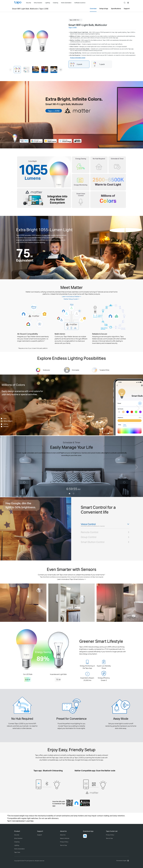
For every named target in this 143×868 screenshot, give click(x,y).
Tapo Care (17, 852)
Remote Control (89, 537)
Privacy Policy (64, 842)
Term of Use (63, 845)
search (125, 3)
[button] (61, 70)
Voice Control (88, 524)
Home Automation (19, 849)
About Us (63, 835)
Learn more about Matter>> (72, 296)
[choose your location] (128, 3)
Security (17, 835)
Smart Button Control (93, 547)
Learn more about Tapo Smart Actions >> (72, 579)
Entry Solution (18, 838)
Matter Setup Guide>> (71, 299)
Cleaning (17, 842)
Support (39, 835)
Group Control (89, 542)
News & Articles (65, 838)
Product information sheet (78, 58)
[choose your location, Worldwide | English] (122, 861)
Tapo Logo (18, 3)
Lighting (17, 845)
